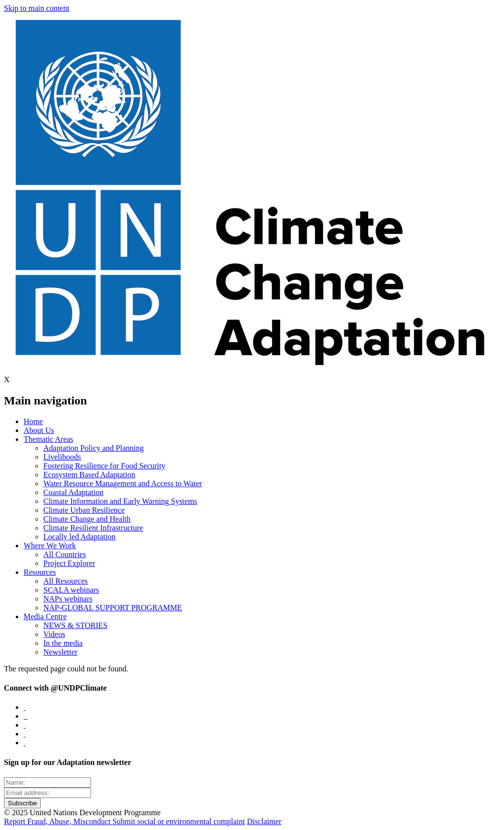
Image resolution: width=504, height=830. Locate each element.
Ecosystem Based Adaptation (89, 475)
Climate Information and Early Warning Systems (120, 501)
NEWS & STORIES (75, 625)
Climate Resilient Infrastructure (93, 528)
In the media (63, 643)
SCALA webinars (71, 590)
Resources (40, 572)
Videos (54, 634)
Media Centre (45, 616)
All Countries (65, 554)
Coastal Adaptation (73, 492)
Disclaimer (264, 821)
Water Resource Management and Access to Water (123, 483)
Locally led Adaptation (79, 537)
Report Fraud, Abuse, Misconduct (58, 821)
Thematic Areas (48, 439)
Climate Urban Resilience (84, 510)
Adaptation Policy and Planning (94, 448)
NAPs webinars (68, 599)
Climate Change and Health (87, 519)
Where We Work (50, 546)
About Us (39, 430)
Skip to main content (37, 8)
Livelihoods (62, 457)
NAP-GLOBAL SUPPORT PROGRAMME (113, 608)
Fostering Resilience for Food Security (104, 466)
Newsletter (60, 652)
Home (33, 421)
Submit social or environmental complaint (178, 821)
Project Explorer (69, 563)
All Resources (65, 581)
